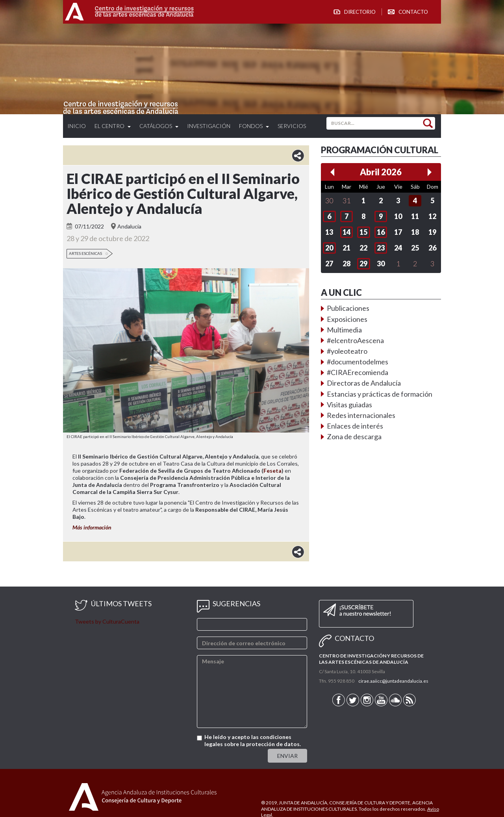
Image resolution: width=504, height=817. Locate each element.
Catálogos (159, 126)
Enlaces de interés (355, 426)
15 (363, 232)
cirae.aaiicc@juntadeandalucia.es (393, 681)
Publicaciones (348, 308)
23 (381, 248)
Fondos (254, 126)
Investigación (209, 126)
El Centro (113, 126)
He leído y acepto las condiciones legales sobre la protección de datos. (253, 740)
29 (363, 264)
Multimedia (344, 330)
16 (381, 232)
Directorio (360, 12)
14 (346, 232)
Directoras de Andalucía (364, 383)
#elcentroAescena (355, 340)
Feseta (272, 471)
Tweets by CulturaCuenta (107, 621)
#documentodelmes (358, 362)
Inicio (77, 126)
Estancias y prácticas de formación (380, 394)
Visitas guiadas (349, 405)
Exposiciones (347, 319)
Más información (92, 527)
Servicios (292, 126)
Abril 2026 (381, 172)
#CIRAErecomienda (358, 372)
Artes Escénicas (85, 253)
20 (329, 248)
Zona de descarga (354, 436)
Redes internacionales (361, 415)
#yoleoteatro (347, 351)
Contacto (413, 12)
